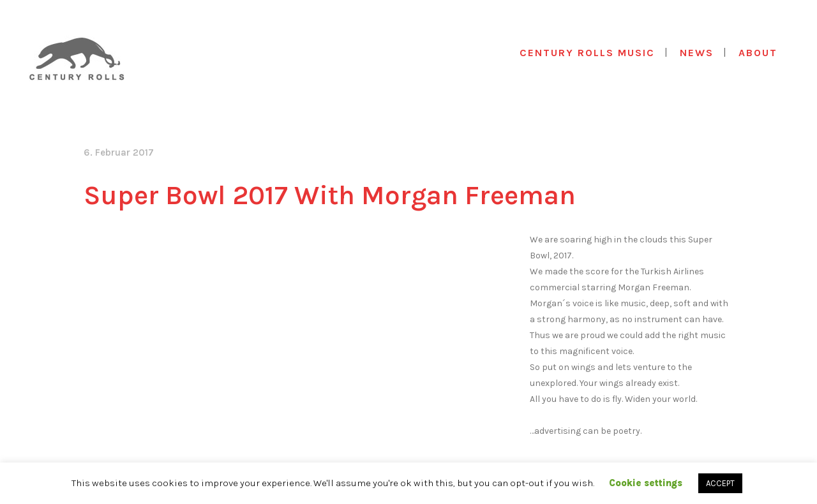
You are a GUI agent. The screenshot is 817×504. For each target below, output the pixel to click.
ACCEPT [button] (720, 483)
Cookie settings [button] (646, 483)
